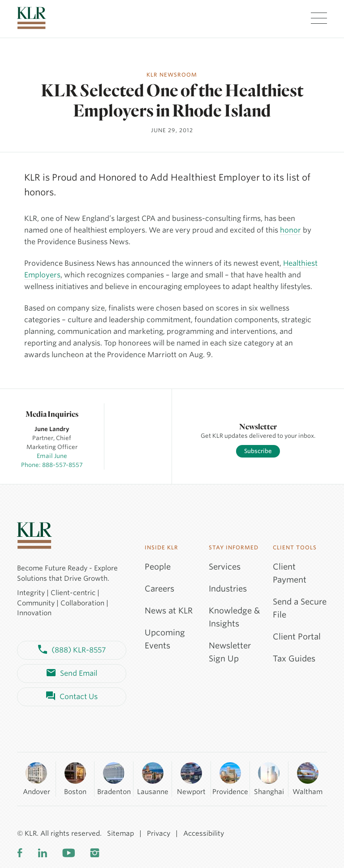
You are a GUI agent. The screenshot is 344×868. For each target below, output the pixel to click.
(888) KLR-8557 (72, 650)
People (158, 567)
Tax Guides (294, 659)
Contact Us (72, 697)
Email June (52, 456)
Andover (37, 779)
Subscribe (258, 451)
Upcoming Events (165, 639)
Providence (230, 779)
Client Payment (290, 573)
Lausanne (153, 779)
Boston (75, 779)
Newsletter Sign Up (230, 652)
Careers (159, 589)
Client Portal (297, 637)
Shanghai (269, 779)
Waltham (307, 779)
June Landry (52, 429)
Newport (191, 779)
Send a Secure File (300, 608)
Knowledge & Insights (234, 617)
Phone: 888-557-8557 (52, 465)
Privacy (159, 833)
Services (225, 567)
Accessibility (204, 833)
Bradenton (114, 779)
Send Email (72, 674)
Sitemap (120, 833)
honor (290, 230)
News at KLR (169, 611)
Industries (228, 589)
